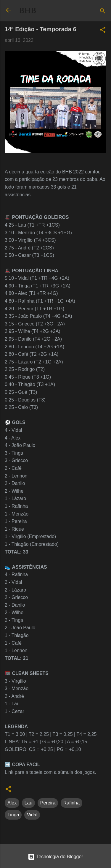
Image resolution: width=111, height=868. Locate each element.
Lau (29, 803)
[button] (103, 31)
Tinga (13, 815)
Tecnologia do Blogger (55, 857)
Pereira (48, 803)
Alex (12, 803)
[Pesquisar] (103, 12)
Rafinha (71, 803)
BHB (28, 10)
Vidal (32, 815)
